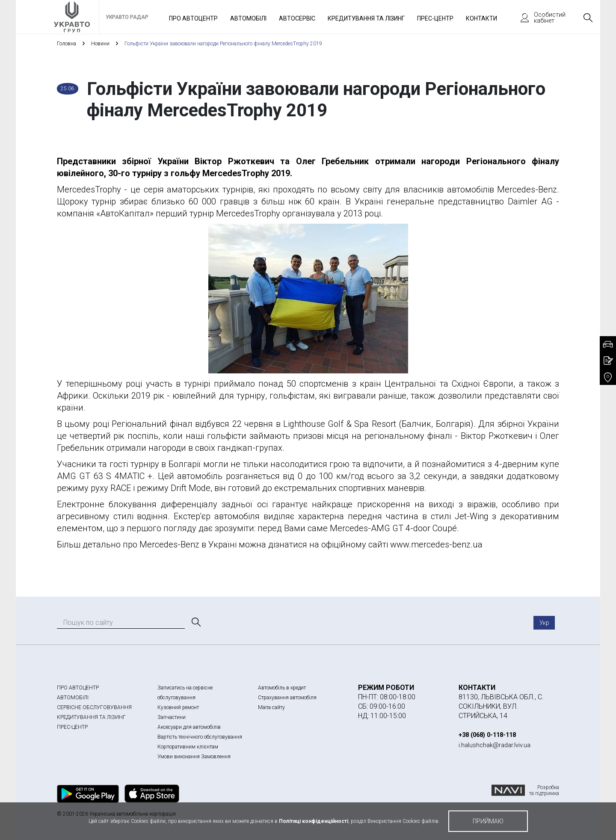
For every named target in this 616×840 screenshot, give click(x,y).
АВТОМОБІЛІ (73, 698)
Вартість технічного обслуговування (200, 737)
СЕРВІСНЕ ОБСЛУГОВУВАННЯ (94, 707)
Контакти (481, 18)
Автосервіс (297, 18)
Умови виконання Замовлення (194, 757)
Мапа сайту (271, 707)
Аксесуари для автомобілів (189, 727)
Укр (544, 623)
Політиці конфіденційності (314, 821)
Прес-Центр (435, 18)
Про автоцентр (193, 18)
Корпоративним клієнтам (188, 747)
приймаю (488, 821)
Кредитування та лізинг (366, 18)
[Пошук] (195, 622)
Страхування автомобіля (287, 698)
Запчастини (172, 717)
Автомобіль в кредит (282, 688)
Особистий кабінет (539, 18)
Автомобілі (248, 18)
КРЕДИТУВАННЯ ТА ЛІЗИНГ (91, 717)
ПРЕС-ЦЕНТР (72, 727)
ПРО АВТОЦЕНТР (78, 688)
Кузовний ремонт (178, 707)
